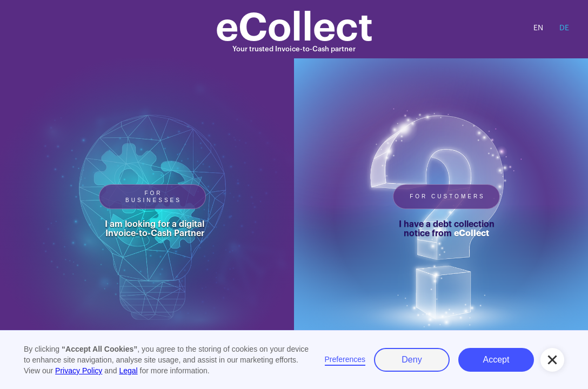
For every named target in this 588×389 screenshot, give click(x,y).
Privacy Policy (79, 371)
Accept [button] (496, 360)
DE (564, 28)
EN (538, 28)
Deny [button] (412, 360)
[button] (552, 360)
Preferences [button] (345, 359)
